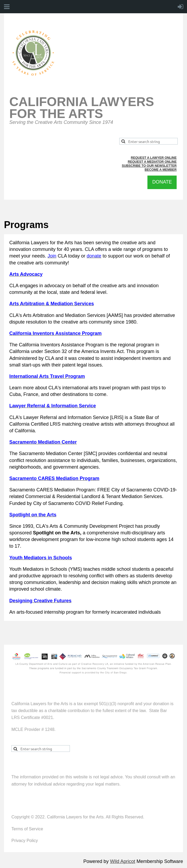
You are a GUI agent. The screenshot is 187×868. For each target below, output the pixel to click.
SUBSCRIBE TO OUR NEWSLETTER (149, 166)
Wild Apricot (123, 861)
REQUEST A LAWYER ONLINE (154, 158)
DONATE (162, 182)
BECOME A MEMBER (161, 170)
